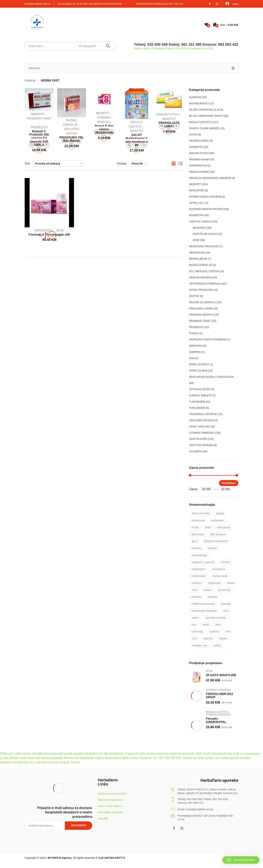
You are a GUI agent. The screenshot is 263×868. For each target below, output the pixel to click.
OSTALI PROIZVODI (201, 290)
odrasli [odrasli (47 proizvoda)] (231, 583)
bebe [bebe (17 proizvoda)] (208, 527)
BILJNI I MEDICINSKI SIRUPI (206, 116)
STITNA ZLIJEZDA (200, 389)
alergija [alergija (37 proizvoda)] (220, 513)
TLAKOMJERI (197, 402)
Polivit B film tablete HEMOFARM (104, 129)
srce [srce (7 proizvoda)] (194, 625)
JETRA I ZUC (197, 203)
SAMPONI (195, 352)
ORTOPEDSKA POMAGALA (205, 284)
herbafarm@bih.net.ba (37, 4)
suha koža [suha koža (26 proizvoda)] (197, 632)
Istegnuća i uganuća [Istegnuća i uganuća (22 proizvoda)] (203, 562)
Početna (30, 80)
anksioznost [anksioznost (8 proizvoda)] (198, 520)
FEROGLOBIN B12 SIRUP (219, 696)
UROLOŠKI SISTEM (201, 420)
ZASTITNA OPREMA (201, 445)
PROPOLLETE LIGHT (169, 125)
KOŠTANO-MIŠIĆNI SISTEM (206, 209)
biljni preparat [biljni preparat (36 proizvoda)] (218, 534)
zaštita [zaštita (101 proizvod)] (217, 645)
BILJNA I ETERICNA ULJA (204, 110)
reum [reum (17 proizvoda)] (226, 611)
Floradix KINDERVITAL (216, 720)
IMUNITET (38, 114)
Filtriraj (229, 483)
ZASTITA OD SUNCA (205, 234)
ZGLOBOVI (196, 451)
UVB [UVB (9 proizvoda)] (194, 638)
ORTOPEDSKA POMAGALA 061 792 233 (159, 4)
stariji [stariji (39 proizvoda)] (206, 625)
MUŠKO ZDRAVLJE (201, 265)
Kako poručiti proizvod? (112, 794)
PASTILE (194, 296)
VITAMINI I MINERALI (202, 433)
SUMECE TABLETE (200, 395)
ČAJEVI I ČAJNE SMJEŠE (204, 128)
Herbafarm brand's (200, 159)
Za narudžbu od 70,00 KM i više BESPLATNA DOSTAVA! (90, 4)
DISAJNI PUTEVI (168, 114)
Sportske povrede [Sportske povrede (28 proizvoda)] (216, 618)
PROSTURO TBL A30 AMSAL (72, 139)
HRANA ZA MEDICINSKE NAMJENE (210, 178)
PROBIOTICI (39, 127)
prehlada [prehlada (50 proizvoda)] (196, 597)
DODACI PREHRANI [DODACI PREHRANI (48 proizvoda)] (216, 541)
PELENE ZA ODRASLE (202, 302)
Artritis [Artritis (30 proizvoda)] (195, 527)
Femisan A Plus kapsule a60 (49, 235)
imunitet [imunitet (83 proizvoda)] (212, 548)
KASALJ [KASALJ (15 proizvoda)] (226, 562)
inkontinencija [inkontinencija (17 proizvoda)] (199, 555)
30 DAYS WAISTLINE (221, 675)
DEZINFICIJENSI (199, 141)
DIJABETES (196, 147)
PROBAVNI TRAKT (39, 119)
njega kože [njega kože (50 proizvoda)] (214, 583)
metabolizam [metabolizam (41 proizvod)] (199, 576)
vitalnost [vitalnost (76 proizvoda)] (208, 638)
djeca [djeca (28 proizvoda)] (194, 541)
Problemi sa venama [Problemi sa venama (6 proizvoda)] (203, 604)
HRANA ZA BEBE (199, 172)
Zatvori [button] (75, 762)
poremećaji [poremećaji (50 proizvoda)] (224, 590)
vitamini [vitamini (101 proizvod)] (223, 638)
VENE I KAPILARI (199, 427)
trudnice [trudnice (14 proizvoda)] (214, 632)
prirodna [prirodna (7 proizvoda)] (213, 597)
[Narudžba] (58, 164)
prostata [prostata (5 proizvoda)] (226, 604)
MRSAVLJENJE (198, 259)
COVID (193, 134)
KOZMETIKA (196, 215)
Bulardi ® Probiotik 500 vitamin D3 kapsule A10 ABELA (39, 138)
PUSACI (194, 333)
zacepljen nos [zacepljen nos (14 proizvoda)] (199, 645)
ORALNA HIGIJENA (200, 277)
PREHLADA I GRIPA (201, 308)
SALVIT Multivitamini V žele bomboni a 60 (137, 140)
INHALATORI (197, 190)
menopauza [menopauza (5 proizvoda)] (218, 569)
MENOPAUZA (44, 231)
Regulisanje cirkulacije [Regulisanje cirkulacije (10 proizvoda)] (204, 611)
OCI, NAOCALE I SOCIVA (204, 271)
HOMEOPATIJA (198, 166)
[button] (241, 860)
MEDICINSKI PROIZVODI (204, 246)
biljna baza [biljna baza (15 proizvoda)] (198, 534)
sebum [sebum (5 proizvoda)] (195, 618)
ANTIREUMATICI (199, 103)
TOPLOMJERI (197, 408)
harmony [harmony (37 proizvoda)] (196, 548)
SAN (192, 358)
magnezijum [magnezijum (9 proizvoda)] (198, 569)
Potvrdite (79, 825)
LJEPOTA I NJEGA (200, 221)
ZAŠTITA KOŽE (198, 439)
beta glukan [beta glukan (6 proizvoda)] (224, 527)
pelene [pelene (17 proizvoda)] (208, 590)
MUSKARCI (199, 228)
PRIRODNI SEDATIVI (201, 315)
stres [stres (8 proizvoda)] (218, 625)
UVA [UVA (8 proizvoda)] (228, 632)
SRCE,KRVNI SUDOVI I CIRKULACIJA (211, 377)
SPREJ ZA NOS (198, 371)
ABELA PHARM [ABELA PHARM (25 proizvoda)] (200, 513)
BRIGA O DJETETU (200, 122)
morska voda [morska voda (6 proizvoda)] (220, 576)
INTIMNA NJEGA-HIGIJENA (205, 197)
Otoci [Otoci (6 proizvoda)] (194, 590)
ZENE (60, 231)
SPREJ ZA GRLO (199, 364)
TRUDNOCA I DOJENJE (203, 414)
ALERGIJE (195, 97)
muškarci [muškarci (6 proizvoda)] (197, 583)
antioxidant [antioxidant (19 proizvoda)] (218, 520)
